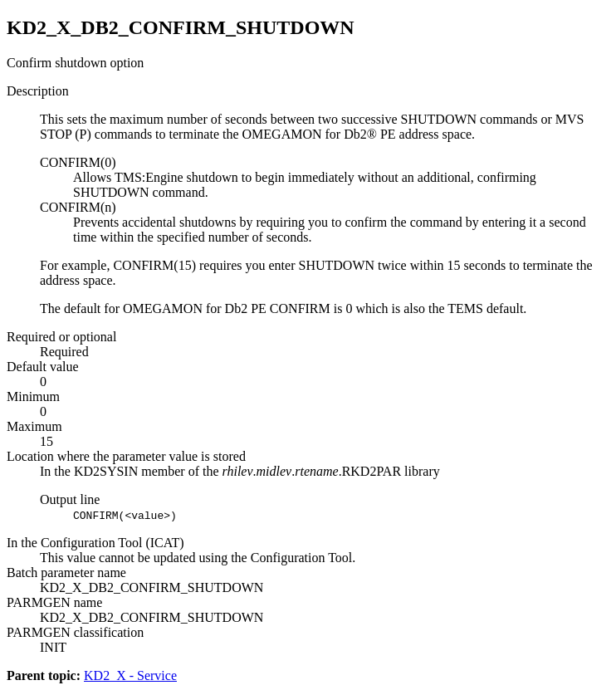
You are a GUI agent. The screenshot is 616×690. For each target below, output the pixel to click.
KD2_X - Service (130, 675)
